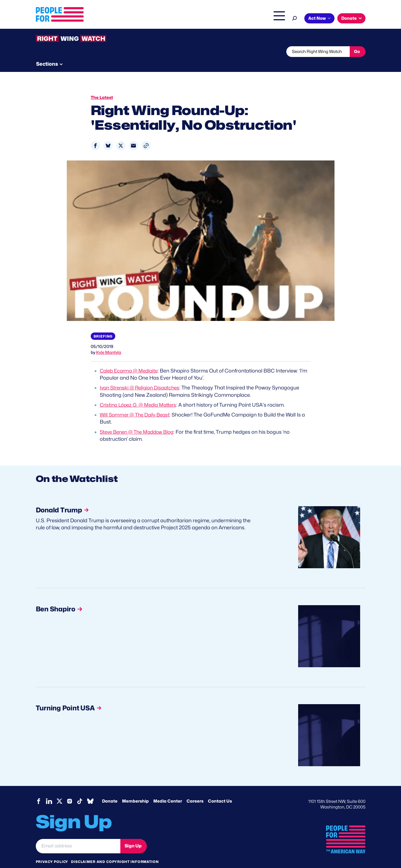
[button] (146, 135)
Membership (135, 790)
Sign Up (133, 835)
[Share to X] (121, 135)
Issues (185, 19)
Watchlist (110, 52)
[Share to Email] (133, 135)
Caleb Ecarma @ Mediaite (130, 360)
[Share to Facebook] (95, 135)
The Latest (254, 19)
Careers (195, 790)
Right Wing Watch (220, 19)
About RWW (143, 52)
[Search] (295, 18)
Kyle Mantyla (109, 342)
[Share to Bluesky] (108, 135)
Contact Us (220, 790)
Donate (349, 18)
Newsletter (181, 52)
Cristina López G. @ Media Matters (140, 394)
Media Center (168, 790)
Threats (76, 52)
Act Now (317, 18)
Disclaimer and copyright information (115, 851)
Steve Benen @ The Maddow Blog (139, 421)
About (162, 19)
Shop (275, 19)
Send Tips (219, 52)
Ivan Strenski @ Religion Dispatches (142, 377)
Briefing (103, 326)
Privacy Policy (52, 851)
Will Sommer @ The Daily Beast (136, 404)
